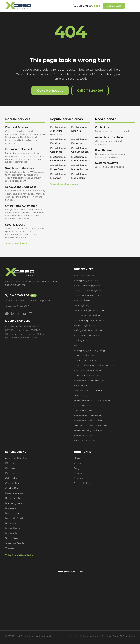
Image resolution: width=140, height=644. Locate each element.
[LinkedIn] (31, 314)
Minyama (11, 508)
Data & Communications (88, 390)
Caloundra (11, 478)
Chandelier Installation (87, 315)
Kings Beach (13, 498)
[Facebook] (7, 314)
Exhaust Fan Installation (88, 335)
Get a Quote (114, 6)
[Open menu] (131, 6)
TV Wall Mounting (84, 441)
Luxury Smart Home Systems (91, 426)
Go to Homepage (50, 91)
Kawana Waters (14, 493)
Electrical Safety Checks (88, 370)
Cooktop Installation (86, 361)
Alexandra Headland (17, 458)
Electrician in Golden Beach (59, 159)
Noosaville (11, 533)
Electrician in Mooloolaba (79, 176)
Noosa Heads (13, 528)
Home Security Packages (88, 430)
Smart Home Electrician (88, 420)
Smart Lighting (83, 436)
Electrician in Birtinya (79, 129)
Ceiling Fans (81, 340)
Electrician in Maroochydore (80, 167)
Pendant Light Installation (89, 321)
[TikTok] (19, 314)
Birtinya (10, 463)
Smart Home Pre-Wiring (88, 416)
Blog (77, 468)
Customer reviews (115, 165)
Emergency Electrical (25, 155)
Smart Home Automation (25, 212)
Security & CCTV (25, 231)
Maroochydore (14, 503)
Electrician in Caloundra (58, 150)
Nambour (11, 523)
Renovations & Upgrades (25, 193)
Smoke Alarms (82, 300)
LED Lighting (82, 305)
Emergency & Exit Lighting (89, 350)
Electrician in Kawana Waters (81, 159)
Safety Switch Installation (89, 330)
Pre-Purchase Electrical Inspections (94, 365)
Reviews (79, 473)
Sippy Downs (13, 538)
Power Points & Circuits (88, 295)
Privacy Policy (82, 483)
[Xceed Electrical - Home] (19, 6)
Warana (10, 548)
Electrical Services (25, 135)
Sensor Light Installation (88, 325)
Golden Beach (13, 488)
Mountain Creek (14, 518)
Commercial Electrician (88, 376)
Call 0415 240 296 (90, 91)
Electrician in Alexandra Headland (58, 131)
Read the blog (115, 153)
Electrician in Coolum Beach (80, 150)
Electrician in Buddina (58, 141)
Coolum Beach (14, 483)
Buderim (10, 473)
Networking (81, 395)
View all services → (16, 243)
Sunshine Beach (14, 543)
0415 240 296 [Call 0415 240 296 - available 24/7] (21, 295)
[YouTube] (25, 314)
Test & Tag (80, 346)
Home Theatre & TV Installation (92, 401)
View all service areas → (64, 184)
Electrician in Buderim (79, 141)
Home (77, 458)
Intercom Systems (85, 411)
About (77, 463)
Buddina (10, 468)
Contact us (115, 129)
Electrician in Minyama (58, 176)
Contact (79, 478)
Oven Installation (84, 355)
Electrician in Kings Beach (58, 167)
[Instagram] (13, 314)
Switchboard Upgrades (25, 174)
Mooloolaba (12, 513)
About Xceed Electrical (115, 140)
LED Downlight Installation (90, 310)
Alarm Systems (83, 405)
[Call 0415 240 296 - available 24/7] (87, 6)
